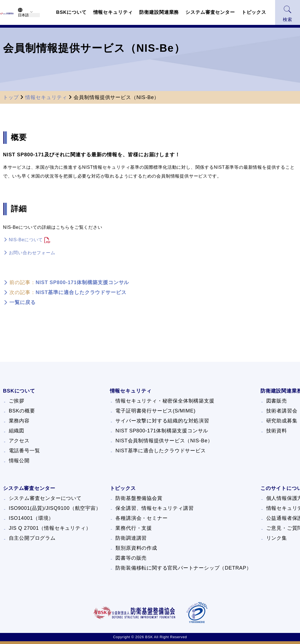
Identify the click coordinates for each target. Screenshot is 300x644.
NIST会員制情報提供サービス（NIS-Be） (164, 441)
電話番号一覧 (24, 451)
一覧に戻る (23, 302)
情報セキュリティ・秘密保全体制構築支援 (165, 401)
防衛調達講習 (131, 538)
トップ (11, 97)
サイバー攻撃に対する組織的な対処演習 (162, 421)
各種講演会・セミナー (141, 518)
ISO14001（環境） (31, 518)
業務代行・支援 (134, 528)
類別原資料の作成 (136, 548)
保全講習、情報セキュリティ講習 (154, 508)
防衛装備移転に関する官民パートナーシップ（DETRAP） (183, 568)
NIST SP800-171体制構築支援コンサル (82, 282)
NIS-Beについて (26, 240)
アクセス (19, 441)
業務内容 (19, 421)
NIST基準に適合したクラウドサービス (81, 292)
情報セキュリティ (46, 97)
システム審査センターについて (45, 498)
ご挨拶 (17, 401)
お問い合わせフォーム (32, 253)
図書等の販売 (131, 558)
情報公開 (19, 461)
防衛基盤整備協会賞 (139, 498)
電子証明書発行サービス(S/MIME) (155, 411)
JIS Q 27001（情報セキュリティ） (50, 528)
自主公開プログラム (32, 538)
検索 (288, 14)
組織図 (17, 431)
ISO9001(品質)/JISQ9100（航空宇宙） (55, 508)
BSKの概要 (22, 411)
